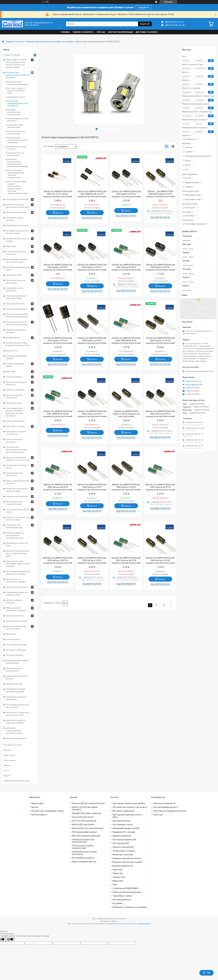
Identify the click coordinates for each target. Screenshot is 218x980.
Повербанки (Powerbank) (17, 225)
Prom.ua (123, 919)
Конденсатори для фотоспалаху (16, 154)
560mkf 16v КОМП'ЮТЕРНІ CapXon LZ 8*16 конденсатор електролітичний (126, 414)
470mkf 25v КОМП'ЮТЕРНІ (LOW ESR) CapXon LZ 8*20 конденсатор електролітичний (92, 341)
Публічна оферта (39, 815)
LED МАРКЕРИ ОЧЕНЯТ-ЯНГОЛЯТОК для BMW (16, 690)
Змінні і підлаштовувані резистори (16, 383)
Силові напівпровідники (17, 309)
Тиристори (118, 873)
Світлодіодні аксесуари (16, 645)
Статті (6, 770)
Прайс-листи (9, 755)
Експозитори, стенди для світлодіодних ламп (17, 714)
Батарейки (118, 903)
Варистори (11, 372)
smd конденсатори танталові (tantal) (14, 503)
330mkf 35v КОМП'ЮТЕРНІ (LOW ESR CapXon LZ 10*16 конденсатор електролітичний (160, 267)
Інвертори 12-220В (14, 684)
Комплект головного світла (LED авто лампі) (18, 519)
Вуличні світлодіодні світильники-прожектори (17, 206)
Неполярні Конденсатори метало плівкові (17, 232)
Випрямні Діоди (13, 338)
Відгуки (7, 776)
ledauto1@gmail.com (194, 385)
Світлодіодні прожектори (124, 840)
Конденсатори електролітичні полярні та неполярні (50, 42)
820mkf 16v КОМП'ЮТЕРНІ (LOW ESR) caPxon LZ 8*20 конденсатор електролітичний (160, 561)
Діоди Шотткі (12, 351)
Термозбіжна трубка (15, 426)
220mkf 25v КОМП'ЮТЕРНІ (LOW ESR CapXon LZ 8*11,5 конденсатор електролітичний (126, 194)
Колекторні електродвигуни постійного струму (14, 731)
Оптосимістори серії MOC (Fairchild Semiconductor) (17, 315)
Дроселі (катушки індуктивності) (14, 670)
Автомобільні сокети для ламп (17, 544)
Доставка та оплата (147, 32)
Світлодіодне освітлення (17, 199)
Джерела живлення (122, 836)
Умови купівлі (37, 803)
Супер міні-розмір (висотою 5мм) (15, 126)
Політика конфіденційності (140, 924)
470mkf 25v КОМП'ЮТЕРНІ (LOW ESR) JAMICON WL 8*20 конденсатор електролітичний (126, 341)
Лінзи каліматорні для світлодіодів (16, 282)
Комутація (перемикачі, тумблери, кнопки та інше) (18, 459)
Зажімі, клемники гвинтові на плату (17, 482)
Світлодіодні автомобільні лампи (18, 511)
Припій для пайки (14, 403)
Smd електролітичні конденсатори (16, 133)
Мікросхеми (11, 246)
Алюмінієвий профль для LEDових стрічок (17, 594)
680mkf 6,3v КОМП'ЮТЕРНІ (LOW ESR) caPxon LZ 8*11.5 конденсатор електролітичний (160, 414)
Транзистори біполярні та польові (17, 240)
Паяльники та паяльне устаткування (16, 433)
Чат (206, 973)
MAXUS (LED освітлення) (83, 825)
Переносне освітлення (16, 212)
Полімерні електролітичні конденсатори (14, 112)
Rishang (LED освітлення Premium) (88, 828)
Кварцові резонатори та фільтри (17, 677)
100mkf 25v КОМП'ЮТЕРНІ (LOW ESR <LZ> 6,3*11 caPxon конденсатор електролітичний (58, 194)
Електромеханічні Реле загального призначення (17, 323)
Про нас (101, 32)
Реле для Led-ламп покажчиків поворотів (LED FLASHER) (18, 564)
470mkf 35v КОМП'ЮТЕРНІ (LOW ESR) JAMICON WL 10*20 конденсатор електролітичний (58, 414)
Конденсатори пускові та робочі (128, 862)
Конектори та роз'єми (123, 855)
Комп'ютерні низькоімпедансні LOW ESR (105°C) (17, 103)
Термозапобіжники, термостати (15, 474)
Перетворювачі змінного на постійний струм (17, 261)
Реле (115, 885)
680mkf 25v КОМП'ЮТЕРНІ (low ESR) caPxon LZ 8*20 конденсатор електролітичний (126, 487)
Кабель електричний (15, 421)
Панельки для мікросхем (17, 496)
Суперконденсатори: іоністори (17, 148)
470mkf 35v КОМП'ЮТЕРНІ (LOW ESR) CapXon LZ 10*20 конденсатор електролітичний (160, 341)
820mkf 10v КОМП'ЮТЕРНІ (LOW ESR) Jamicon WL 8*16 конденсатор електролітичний (126, 561)
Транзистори (119, 877)
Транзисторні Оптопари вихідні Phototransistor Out (18, 344)
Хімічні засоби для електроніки (14, 396)
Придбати (144, 7)
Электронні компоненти (164, 803)
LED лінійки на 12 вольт (16, 650)
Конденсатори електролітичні (127, 858)
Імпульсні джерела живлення (14, 601)
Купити (59, 213)
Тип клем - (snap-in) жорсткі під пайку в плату (16, 91)
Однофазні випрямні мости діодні (18, 268)
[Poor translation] (10, 939)
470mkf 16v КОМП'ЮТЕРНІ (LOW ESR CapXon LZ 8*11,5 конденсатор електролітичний (58, 341)
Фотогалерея (9, 760)
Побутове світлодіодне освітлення (170, 811)
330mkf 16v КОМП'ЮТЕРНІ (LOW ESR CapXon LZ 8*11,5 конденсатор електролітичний (58, 267)
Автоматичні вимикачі (16, 738)
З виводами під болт (16, 97)
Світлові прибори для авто (166, 807)
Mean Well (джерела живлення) (86, 836)
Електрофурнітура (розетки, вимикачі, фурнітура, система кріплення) (15, 412)
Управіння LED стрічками (124, 832)
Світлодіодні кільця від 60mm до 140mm (16, 628)
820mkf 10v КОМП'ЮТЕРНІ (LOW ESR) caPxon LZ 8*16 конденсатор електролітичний (92, 561)
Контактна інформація (120, 32)
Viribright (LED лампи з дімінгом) (86, 813)
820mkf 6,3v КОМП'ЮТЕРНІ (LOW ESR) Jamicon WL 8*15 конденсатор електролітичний (160, 487)
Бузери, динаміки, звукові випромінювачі (17, 662)
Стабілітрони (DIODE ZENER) (15, 365)
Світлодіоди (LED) (14, 275)
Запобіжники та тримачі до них (17, 466)
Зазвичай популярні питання (16, 781)
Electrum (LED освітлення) (84, 821)
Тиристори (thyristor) (15, 304)
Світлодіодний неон (15, 616)
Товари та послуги (83, 32)
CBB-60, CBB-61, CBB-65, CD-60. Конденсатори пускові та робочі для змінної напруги (16, 63)
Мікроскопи (11, 634)
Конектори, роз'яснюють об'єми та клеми (17, 490)
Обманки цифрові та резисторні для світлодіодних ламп (15, 535)
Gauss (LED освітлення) (83, 817)
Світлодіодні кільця (121, 821)
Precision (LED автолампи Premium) (88, 803)
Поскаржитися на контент (117, 924)
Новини (7, 765)
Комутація (158, 815)
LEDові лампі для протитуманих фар (14, 526)
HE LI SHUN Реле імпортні (83, 858)
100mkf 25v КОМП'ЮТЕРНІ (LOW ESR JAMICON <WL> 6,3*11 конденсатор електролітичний (92, 194)
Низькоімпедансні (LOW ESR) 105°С (18, 120)
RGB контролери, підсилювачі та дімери (16, 609)
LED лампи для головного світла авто (130, 807)
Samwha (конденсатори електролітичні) (83, 841)
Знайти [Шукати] (144, 24)
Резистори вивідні (14, 377)
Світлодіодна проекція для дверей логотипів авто (18, 573)
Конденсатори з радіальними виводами (18, 83)
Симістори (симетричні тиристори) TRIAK (16, 297)
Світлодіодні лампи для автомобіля (129, 803)
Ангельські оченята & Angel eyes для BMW (15, 722)
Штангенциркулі (13, 639)
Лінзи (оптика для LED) (123, 847)
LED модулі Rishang (14, 655)
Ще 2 (187, 169)
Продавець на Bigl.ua (109, 921)
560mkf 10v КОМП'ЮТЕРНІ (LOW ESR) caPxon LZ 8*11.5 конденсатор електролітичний (92, 414)
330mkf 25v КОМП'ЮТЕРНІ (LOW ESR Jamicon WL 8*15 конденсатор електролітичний (126, 267)
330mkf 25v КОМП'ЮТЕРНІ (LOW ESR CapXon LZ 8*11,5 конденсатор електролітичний (92, 267)
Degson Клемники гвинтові (84, 862)
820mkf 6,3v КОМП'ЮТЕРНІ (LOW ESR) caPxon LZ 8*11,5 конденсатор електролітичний (58, 561)
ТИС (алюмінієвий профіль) (84, 832)
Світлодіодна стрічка (122, 825)
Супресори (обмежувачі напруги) (17, 357)
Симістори (117, 870)
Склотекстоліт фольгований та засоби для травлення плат (16, 450)
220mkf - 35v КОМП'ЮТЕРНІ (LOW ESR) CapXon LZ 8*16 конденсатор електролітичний (160, 194)
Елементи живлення (15, 390)
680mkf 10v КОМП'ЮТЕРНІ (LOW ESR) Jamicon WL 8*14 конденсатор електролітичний (58, 487)
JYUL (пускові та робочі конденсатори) (83, 847)
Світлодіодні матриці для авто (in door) (17, 706)
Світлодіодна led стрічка (17, 587)
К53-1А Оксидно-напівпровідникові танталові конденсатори (15, 174)
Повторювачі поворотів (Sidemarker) (16, 698)
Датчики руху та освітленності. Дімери (16, 581)
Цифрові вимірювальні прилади (16, 331)
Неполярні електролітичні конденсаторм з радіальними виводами (18, 163)
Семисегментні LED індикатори (14, 289)
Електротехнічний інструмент (14, 441)
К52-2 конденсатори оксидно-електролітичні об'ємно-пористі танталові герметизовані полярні (17, 187)
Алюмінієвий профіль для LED (126, 828)
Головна (65, 32)
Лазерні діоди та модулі (17, 621)
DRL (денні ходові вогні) (123, 811)
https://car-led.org (193, 381)
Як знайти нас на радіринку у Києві (47, 811)
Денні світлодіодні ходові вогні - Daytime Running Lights (17, 553)
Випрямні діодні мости (123, 866)
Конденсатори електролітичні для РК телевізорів (17, 140)
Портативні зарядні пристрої (15, 219)
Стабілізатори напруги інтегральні (16, 253)
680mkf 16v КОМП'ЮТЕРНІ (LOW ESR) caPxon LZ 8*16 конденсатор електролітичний (92, 487)
